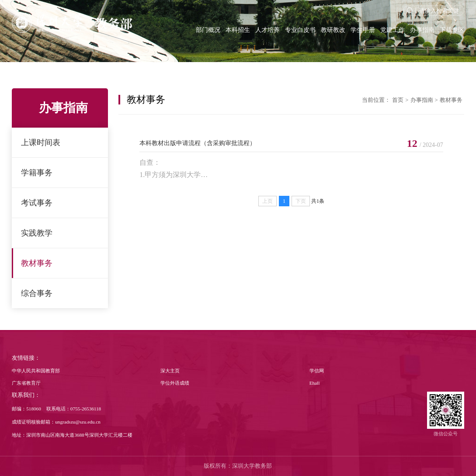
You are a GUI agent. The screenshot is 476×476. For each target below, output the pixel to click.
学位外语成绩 (175, 383)
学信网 (317, 371)
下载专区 (452, 30)
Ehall (315, 383)
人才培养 (268, 30)
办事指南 (422, 30)
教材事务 (37, 263)
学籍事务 (37, 173)
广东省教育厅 (26, 383)
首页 (398, 100)
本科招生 (238, 30)
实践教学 (37, 233)
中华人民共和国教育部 (36, 371)
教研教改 (333, 30)
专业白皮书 (300, 30)
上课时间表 (41, 142)
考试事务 (37, 203)
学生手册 (363, 30)
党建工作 (393, 30)
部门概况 (208, 30)
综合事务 (37, 293)
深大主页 (170, 371)
